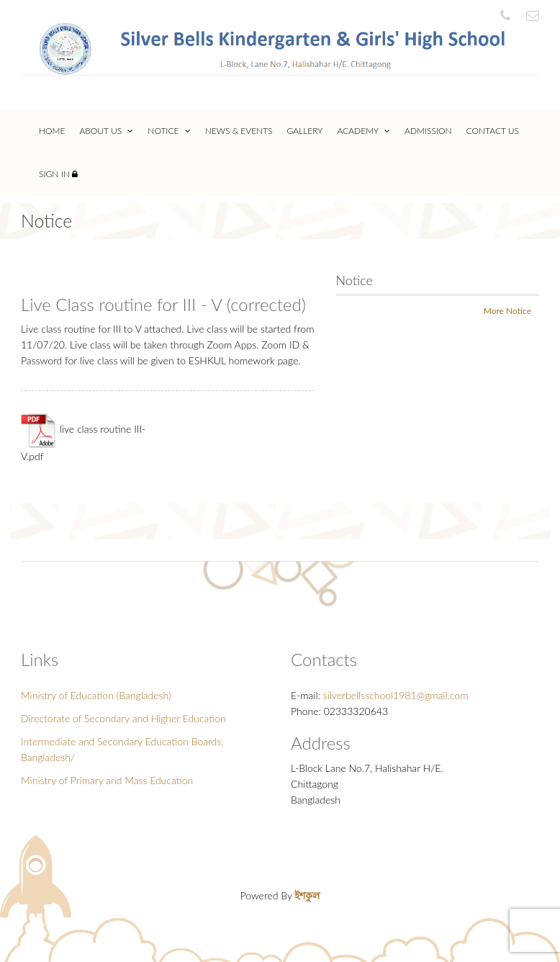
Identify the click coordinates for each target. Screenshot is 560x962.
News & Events (239, 131)
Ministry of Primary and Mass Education (107, 780)
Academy (363, 131)
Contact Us (493, 131)
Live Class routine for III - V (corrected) (163, 304)
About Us (106, 131)
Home (52, 131)
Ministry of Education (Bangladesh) (96, 695)
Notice (169, 131)
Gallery (305, 131)
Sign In (58, 174)
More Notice (507, 311)
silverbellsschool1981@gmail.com (396, 695)
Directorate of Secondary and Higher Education (123, 718)
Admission (428, 131)
